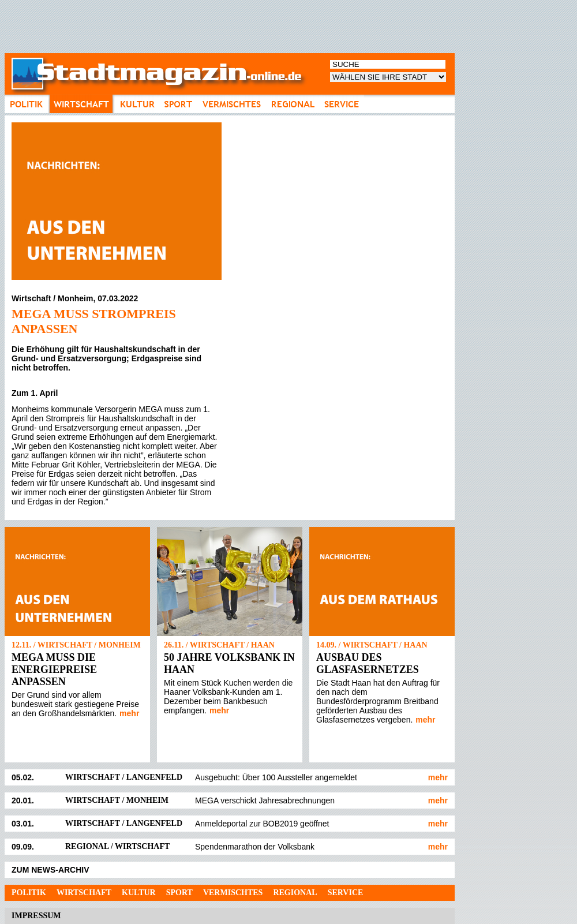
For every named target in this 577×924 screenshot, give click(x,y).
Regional (295, 893)
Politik (29, 893)
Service (346, 893)
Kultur (139, 893)
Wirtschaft (84, 893)
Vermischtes (233, 893)
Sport (179, 893)
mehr (129, 713)
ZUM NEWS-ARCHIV (50, 870)
